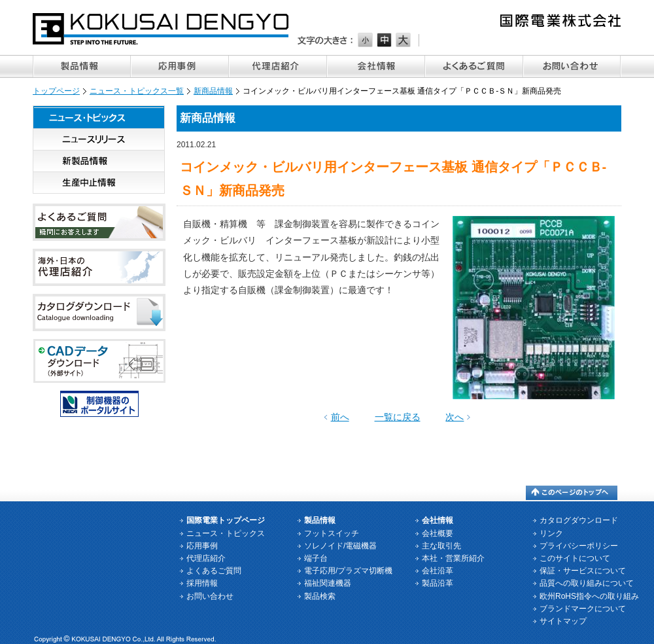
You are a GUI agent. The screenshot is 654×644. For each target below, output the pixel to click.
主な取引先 (441, 546)
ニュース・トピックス (99, 117)
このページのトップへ (572, 493)
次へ (455, 417)
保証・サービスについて (583, 571)
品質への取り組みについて (587, 583)
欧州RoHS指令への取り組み (589, 596)
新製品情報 (99, 161)
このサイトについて (575, 558)
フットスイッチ (332, 533)
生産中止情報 (99, 183)
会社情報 (376, 66)
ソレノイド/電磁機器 (340, 546)
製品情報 (82, 66)
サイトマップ (563, 621)
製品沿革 (438, 583)
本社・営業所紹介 (453, 558)
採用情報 (202, 583)
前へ (340, 417)
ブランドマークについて (583, 609)
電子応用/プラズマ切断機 (348, 571)
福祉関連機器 (328, 583)
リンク (551, 533)
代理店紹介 (278, 66)
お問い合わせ (572, 66)
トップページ (56, 91)
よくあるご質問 (474, 66)
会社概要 (438, 533)
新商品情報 (213, 91)
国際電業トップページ (226, 520)
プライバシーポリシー (579, 546)
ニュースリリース (99, 140)
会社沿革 (438, 571)
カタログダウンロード (579, 520)
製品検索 (320, 596)
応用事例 (180, 66)
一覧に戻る (398, 417)
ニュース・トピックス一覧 (137, 91)
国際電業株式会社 (162, 29)
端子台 (316, 558)
